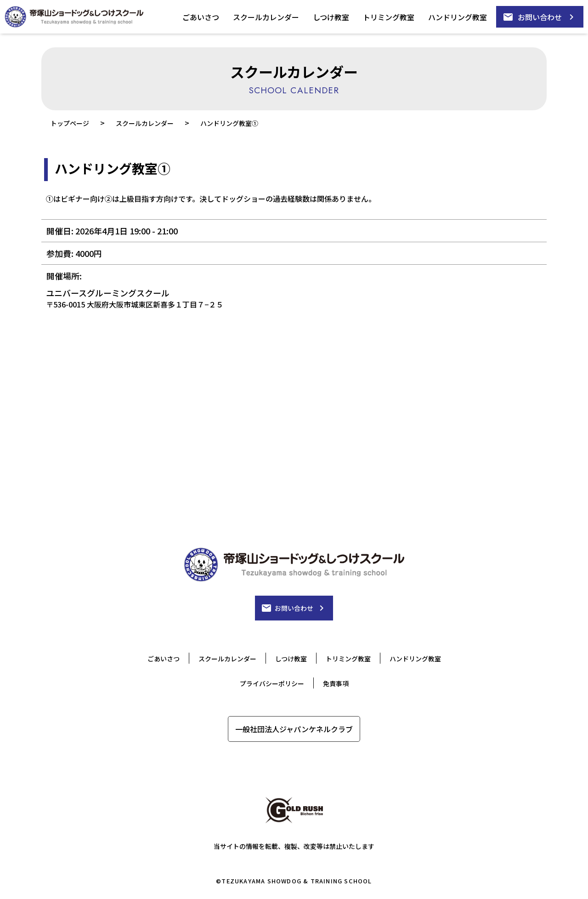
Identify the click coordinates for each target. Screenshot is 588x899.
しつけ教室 (331, 17)
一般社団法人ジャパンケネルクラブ (294, 729)
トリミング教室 (389, 17)
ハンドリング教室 (458, 17)
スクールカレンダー (266, 17)
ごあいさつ (201, 17)
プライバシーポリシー (272, 683)
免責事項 (336, 683)
